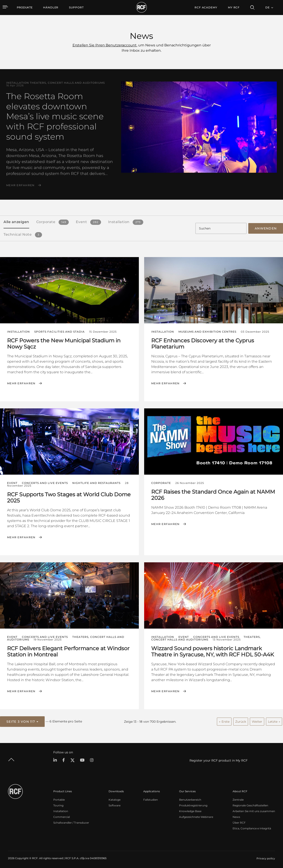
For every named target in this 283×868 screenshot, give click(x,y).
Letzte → (274, 720)
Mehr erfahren (20, 185)
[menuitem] (51, 8)
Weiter (257, 720)
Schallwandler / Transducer (71, 821)
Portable (59, 798)
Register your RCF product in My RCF (219, 759)
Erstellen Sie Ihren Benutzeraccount (105, 45)
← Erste (224, 720)
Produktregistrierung (193, 804)
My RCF (234, 7)
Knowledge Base (190, 810)
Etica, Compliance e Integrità (252, 827)
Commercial (62, 815)
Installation (61, 810)
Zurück (241, 720)
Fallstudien (151, 798)
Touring (58, 804)
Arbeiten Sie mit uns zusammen (254, 810)
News (236, 815)
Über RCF (239, 821)
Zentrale (238, 798)
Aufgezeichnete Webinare (196, 815)
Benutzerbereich (190, 798)
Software (115, 804)
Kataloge (115, 798)
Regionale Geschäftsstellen (250, 804)
